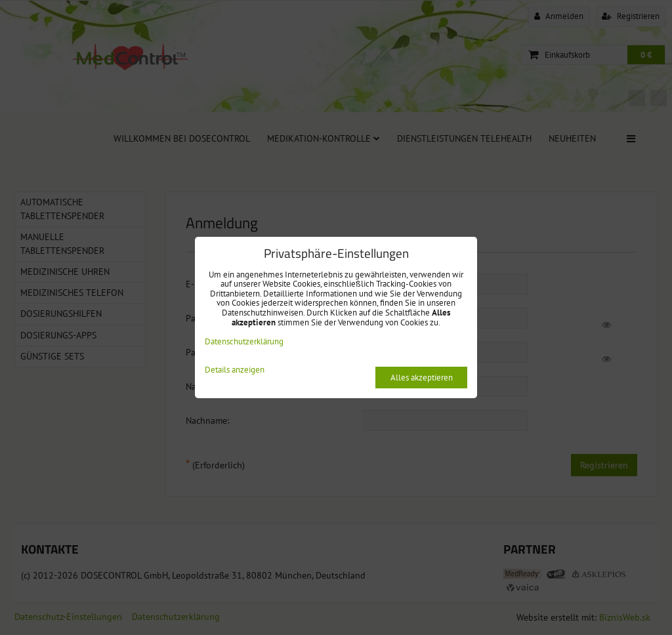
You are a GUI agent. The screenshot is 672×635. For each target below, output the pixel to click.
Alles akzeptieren (422, 378)
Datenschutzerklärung (244, 341)
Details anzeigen (235, 370)
